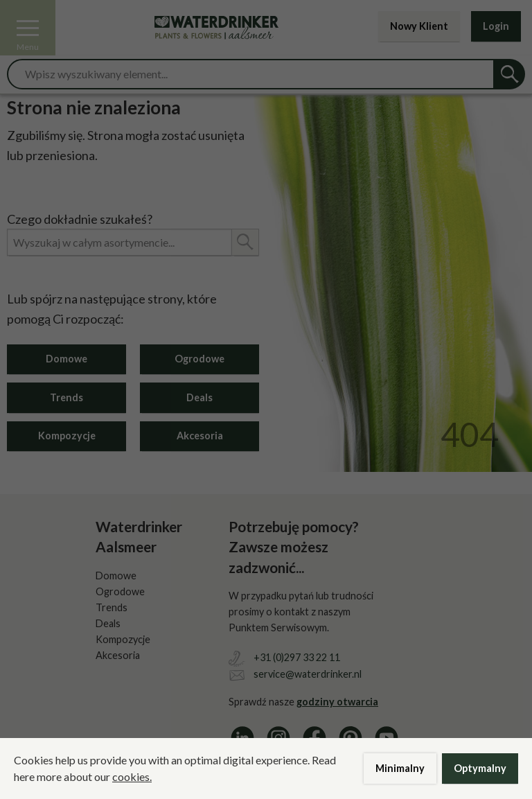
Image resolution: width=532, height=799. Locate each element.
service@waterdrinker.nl (308, 674)
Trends (66, 397)
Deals (199, 397)
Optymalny (480, 768)
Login (496, 26)
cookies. (132, 776)
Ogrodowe (199, 359)
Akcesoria (200, 436)
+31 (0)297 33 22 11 (297, 657)
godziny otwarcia (337, 702)
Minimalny (400, 768)
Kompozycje (67, 436)
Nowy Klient (419, 26)
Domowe (66, 359)
